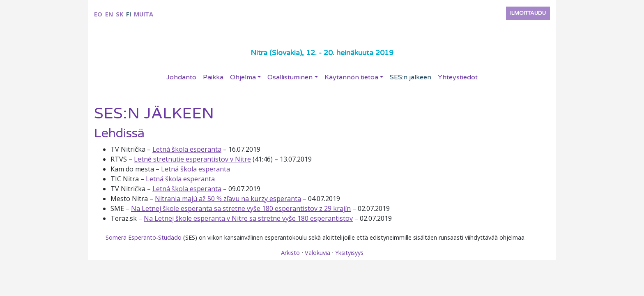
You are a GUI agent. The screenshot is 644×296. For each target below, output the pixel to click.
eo (98, 14)
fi (129, 14)
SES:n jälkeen (411, 77)
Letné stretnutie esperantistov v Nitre (192, 159)
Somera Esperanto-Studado (144, 237)
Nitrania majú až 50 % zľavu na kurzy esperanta (228, 199)
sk (120, 14)
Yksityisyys (349, 253)
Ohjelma (243, 77)
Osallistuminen (290, 77)
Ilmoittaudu (528, 13)
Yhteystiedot (458, 77)
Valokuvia (317, 253)
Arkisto (290, 253)
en (109, 14)
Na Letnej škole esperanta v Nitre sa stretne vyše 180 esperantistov (248, 218)
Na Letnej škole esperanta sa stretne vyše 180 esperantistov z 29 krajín (241, 208)
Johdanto (181, 77)
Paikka (213, 77)
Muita (144, 14)
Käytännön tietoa (351, 77)
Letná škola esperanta (187, 149)
